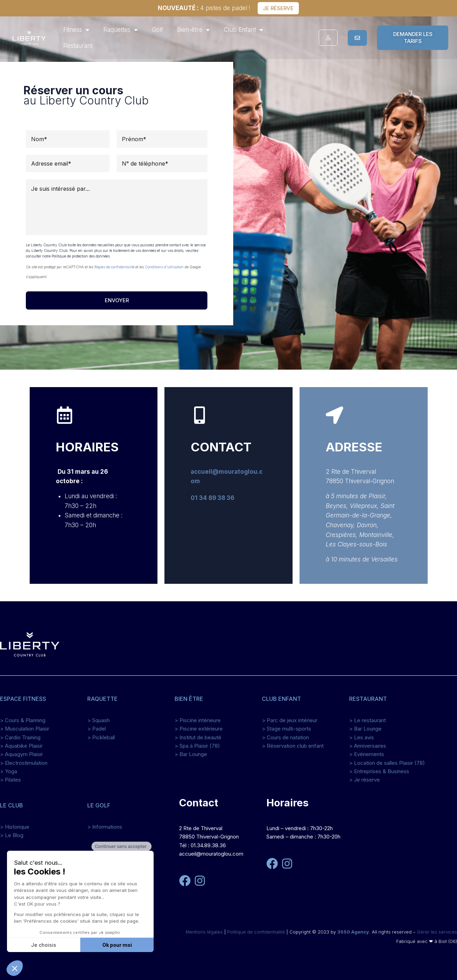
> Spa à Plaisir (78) (197, 746)
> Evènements (367, 754)
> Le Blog (12, 835)
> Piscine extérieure (199, 729)
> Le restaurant (367, 720)
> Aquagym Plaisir (21, 754)
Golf (157, 30)
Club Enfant (244, 30)
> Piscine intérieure (198, 720)
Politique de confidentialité (256, 932)
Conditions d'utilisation (164, 267)
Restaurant (78, 46)
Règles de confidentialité (114, 267)
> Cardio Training (20, 737)
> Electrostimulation (24, 763)
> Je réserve (364, 780)
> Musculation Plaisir (25, 729)
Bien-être (193, 30)
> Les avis (362, 737)
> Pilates (10, 780)
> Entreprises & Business (379, 771)
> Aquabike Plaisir (21, 746)
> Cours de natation (285, 737)
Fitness (76, 30)
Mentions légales (204, 932)
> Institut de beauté (198, 737)
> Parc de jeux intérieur (290, 720)
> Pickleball (101, 737)
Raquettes (121, 30)
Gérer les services (437, 932)
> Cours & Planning (23, 720)
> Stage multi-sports (286, 729)
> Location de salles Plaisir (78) (387, 763)
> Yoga (9, 771)
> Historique (15, 827)
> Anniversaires (368, 746)
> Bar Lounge (191, 754)
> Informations (105, 827)
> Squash (98, 720)
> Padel (97, 729)
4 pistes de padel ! (204, 8)
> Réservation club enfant (293, 746)
